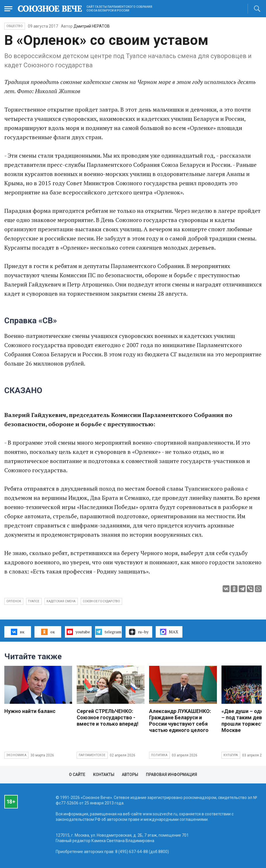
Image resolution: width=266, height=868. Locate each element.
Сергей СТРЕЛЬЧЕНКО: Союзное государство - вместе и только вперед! (108, 717)
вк (18, 632)
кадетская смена (61, 601)
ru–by (139, 632)
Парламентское (92, 755)
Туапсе (34, 601)
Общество (15, 26)
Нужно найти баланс (30, 711)
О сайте (77, 775)
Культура (231, 755)
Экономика (16, 755)
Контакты (104, 775)
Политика (159, 755)
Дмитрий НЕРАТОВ (92, 26)
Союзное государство (102, 601)
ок (48, 632)
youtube (78, 632)
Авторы (130, 775)
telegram (108, 632)
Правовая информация (171, 775)
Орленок (14, 601)
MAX (169, 632)
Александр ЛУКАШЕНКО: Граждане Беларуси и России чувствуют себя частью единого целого (180, 721)
